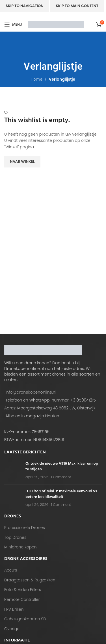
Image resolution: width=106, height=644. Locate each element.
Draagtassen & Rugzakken (30, 580)
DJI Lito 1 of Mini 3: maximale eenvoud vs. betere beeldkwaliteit (62, 494)
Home (37, 79)
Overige (12, 629)
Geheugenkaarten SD (25, 619)
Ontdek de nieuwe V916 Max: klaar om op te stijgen (62, 467)
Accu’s (11, 570)
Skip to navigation (25, 6)
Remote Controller (22, 600)
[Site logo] (56, 24)
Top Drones (15, 538)
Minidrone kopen (20, 547)
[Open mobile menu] (13, 25)
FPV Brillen (14, 609)
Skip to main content (77, 6)
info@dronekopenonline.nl (31, 392)
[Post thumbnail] (13, 470)
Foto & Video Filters (23, 590)
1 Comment (61, 477)
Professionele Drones (25, 528)
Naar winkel (22, 161)
